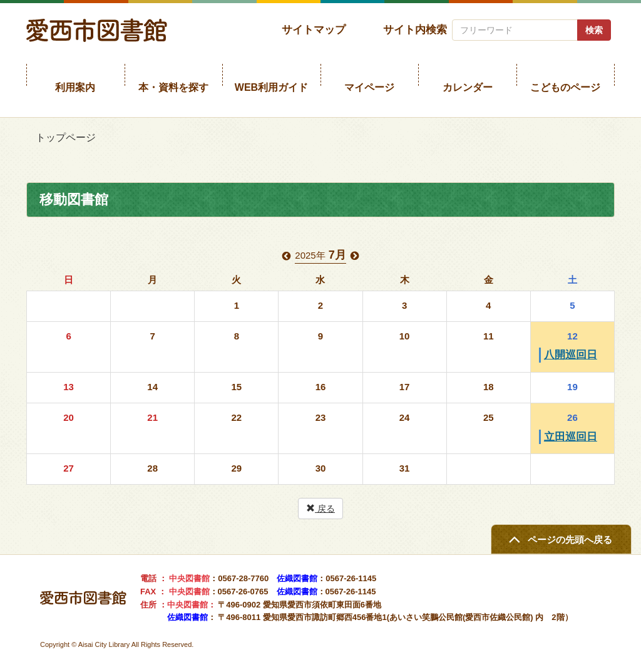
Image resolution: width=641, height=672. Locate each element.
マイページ (369, 87)
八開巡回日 (571, 355)
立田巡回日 (571, 437)
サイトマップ (314, 29)
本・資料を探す (173, 87)
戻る (320, 509)
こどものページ (565, 87)
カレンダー (468, 87)
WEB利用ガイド (271, 87)
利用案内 (75, 87)
